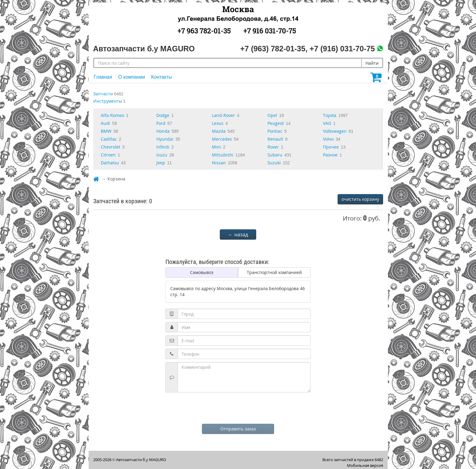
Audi (105, 123)
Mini (216, 147)
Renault (275, 139)
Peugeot (276, 123)
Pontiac (275, 131)
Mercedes (222, 139)
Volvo (328, 139)
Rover (273, 147)
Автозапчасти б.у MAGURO (141, 460)
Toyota (330, 115)
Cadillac (109, 139)
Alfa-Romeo (112, 115)
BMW (106, 131)
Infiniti (163, 147)
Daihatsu (110, 163)
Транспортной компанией (274, 272)
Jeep (161, 163)
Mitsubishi (223, 155)
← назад (238, 235)
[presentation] (238, 407)
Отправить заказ (238, 429)
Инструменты (108, 101)
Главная (103, 77)
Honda (163, 131)
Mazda (219, 131)
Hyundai (165, 139)
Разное (330, 155)
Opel (272, 115)
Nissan (219, 163)
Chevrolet (110, 147)
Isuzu (162, 155)
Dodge (163, 115)
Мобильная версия (365, 465)
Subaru (275, 155)
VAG (327, 123)
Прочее (331, 147)
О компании (131, 77)
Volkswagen (335, 131)
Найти (372, 63)
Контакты (162, 77)
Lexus (218, 123)
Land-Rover (223, 115)
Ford (161, 123)
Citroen (108, 155)
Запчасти (103, 94)
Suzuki (274, 163)
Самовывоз (202, 272)
